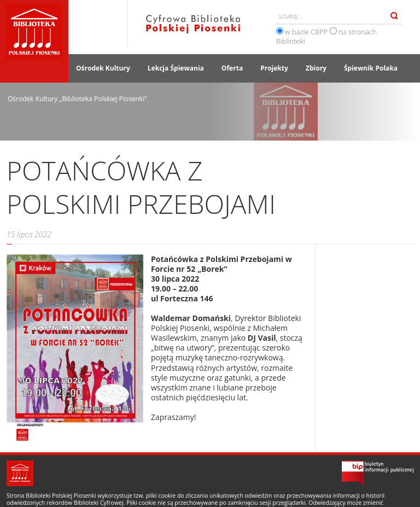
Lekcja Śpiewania (176, 68)
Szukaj (394, 16)
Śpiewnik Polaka (371, 68)
